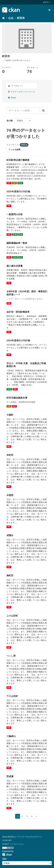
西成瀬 (10, 776)
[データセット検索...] (23, 110)
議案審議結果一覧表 (17, 243)
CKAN (7, 854)
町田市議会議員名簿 (17, 398)
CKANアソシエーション (13, 844)
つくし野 (11, 656)
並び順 (10, 121)
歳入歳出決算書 (15, 266)
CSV (14, 183)
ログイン (47, 2)
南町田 (10, 576)
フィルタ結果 (14, 150)
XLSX (20, 183)
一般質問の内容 (15, 214)
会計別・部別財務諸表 (18, 312)
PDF (9, 183)
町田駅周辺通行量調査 (18, 160)
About (12, 98)
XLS (21, 234)
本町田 (10, 455)
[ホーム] (3, 18)
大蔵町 (10, 415)
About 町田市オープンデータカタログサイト (22, 837)
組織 (11, 18)
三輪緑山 (11, 736)
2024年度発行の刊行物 (18, 341)
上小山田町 (12, 616)
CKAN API (7, 840)
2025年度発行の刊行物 (18, 192)
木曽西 (10, 495)
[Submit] (44, 110)
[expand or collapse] (49, 10)
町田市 (21, 18)
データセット (16, 86)
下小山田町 (12, 696)
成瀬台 (10, 535)
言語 (4, 859)
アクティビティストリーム (22, 92)
